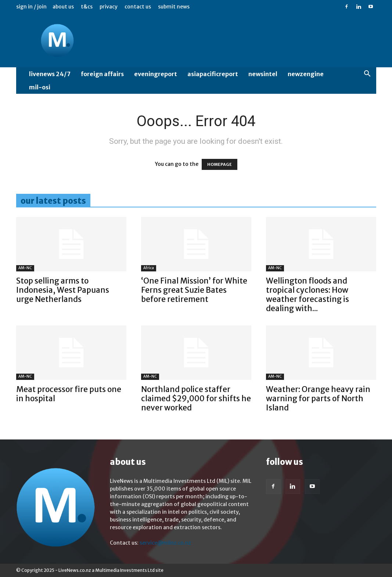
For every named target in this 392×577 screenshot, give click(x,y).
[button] (367, 74)
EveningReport (156, 74)
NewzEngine (306, 74)
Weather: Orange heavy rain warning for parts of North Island (318, 398)
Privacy (109, 7)
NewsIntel (263, 74)
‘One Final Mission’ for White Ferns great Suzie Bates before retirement (194, 290)
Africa (149, 268)
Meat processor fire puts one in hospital (69, 394)
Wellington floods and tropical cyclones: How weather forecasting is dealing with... (308, 295)
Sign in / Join (31, 7)
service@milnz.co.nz (165, 543)
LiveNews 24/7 (50, 74)
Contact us (138, 7)
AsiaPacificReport (213, 74)
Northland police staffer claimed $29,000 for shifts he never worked (196, 398)
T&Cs (87, 7)
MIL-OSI (40, 87)
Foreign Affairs (102, 74)
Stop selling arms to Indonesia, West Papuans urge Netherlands (63, 290)
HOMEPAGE (220, 164)
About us (63, 7)
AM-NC (25, 268)
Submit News (174, 7)
